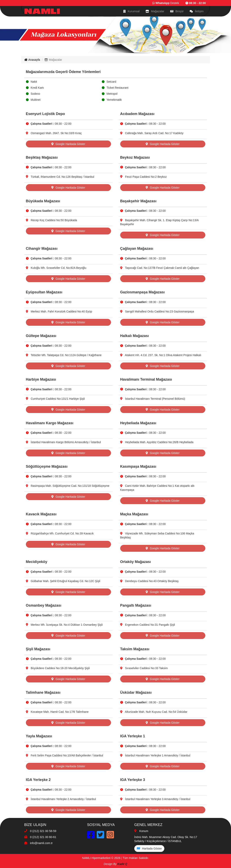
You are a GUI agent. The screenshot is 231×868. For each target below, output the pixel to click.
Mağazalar (155, 11)
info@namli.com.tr (41, 843)
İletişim (197, 11)
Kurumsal (131, 11)
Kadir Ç (122, 864)
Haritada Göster (149, 848)
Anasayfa (32, 60)
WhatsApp (162, 3)
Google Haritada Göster (68, 144)
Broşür (177, 11)
